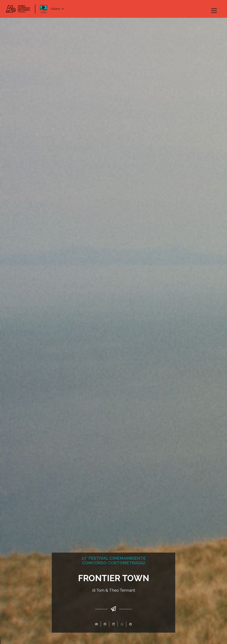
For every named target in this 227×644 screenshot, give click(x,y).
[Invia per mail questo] (96, 624)
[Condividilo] (105, 624)
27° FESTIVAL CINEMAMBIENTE (114, 558)
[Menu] (214, 11)
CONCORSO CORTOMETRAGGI (114, 563)
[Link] (18, 9)
